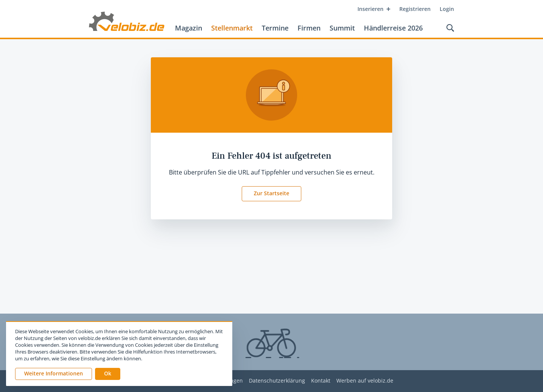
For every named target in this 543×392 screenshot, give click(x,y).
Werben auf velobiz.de (365, 381)
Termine (275, 28)
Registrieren (415, 9)
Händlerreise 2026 (393, 28)
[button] (108, 374)
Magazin (189, 28)
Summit (342, 28)
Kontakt (321, 381)
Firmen (309, 28)
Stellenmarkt (232, 28)
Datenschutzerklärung (277, 381)
